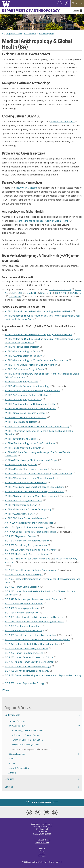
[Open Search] (67, 3)
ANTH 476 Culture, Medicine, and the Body (27, 483)
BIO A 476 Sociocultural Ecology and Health (28, 648)
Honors (12, 763)
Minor (11, 759)
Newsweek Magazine (28, 188)
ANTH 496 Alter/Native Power (21, 514)
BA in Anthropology (46, 34)
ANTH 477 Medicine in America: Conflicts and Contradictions (36, 487)
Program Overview (17, 721)
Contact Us (42, 856)
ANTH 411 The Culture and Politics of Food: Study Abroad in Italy (38, 426)
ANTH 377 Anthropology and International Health (31, 404)
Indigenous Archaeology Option (25, 745)
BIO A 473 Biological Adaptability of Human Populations (34, 644)
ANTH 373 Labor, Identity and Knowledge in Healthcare (34, 391)
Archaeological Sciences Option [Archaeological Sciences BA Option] (25, 735)
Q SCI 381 (33, 293)
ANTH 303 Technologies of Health (23, 347)
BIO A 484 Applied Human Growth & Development (31, 662)
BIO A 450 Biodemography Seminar (24, 608)
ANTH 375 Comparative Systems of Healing (28, 395)
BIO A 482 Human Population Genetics (26, 653)
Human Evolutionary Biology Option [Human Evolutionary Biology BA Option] (27, 740)
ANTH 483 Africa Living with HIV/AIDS (25, 500)
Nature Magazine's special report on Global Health (45, 221)
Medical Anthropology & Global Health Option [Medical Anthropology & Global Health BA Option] (31, 749)
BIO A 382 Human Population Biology (25, 574)
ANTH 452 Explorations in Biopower (24, 448)
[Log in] (60, 3)
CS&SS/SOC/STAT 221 (62, 289)
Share (6, 690)
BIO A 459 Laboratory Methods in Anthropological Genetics (36, 622)
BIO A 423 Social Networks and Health (25, 604)
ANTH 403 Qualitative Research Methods (27, 413)
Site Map (42, 854)
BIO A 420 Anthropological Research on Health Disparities (35, 599)
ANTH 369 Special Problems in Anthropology (29, 386)
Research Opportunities (19, 768)
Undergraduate (30, 34)
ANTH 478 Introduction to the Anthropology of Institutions (36, 491)
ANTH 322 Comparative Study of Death (26, 369)
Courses (9, 787)
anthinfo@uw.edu (42, 843)
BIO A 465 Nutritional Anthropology (24, 626)
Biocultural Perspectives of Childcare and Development (39, 639)
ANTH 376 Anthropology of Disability (25, 399)
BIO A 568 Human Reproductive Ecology (26, 683)
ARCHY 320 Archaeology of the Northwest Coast (30, 523)
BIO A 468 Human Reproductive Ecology (26, 631)
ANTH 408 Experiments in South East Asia (27, 417)
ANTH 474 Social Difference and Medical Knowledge (32, 478)
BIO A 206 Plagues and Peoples (22, 536)
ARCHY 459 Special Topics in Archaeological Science (32, 532)
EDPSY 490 (62, 293)
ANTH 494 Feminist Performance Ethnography (29, 509)
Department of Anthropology (31, 11)
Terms (42, 851)
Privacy (42, 848)
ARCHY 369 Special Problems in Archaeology (28, 527)
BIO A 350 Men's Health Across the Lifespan (28, 554)
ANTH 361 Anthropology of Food (23, 382)
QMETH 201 (16, 296)
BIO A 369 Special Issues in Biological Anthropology (32, 570)
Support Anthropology (42, 803)
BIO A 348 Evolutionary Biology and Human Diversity (33, 550)
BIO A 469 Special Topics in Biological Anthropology (32, 635)
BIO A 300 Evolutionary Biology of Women (27, 545)
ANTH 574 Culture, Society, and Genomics (27, 518)
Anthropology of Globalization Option (28, 730)
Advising (12, 773)
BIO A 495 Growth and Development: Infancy (28, 671)
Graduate (9, 779)
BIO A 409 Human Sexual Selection (24, 587)
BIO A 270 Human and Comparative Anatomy (29, 541)
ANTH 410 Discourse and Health (22, 422)
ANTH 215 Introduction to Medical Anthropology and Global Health (40, 311)
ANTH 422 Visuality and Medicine (23, 439)
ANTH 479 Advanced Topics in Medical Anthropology (33, 496)
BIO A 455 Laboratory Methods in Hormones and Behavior (36, 617)
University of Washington (38, 862)
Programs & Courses (14, 34)
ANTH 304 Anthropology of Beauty (24, 351)
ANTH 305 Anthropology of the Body (25, 356)
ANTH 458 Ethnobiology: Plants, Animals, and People (33, 460)
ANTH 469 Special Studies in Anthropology (27, 469)
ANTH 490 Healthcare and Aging (22, 505)
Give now (77, 3)
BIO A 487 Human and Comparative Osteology (29, 666)
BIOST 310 (47, 293)
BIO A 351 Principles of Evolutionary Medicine (29, 559)
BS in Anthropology (17, 754)
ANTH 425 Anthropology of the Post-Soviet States (31, 443)
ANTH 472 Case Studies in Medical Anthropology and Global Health (40, 474)
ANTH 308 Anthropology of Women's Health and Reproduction (38, 360)
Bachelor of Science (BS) (62, 122)
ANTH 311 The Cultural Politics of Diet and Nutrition (32, 365)
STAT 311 (19, 293)
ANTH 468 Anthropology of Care (23, 465)
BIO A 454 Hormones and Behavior (24, 613)
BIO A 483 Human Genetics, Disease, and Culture (30, 657)
